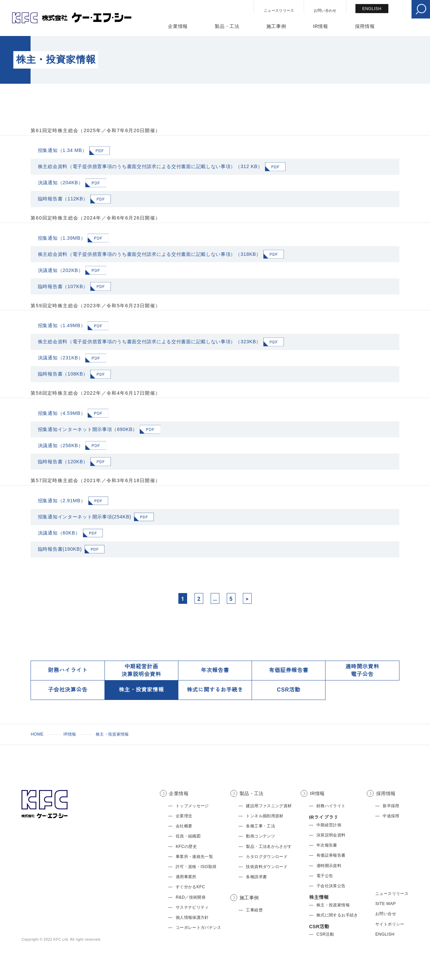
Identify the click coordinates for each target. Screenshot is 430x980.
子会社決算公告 (68, 690)
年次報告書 (215, 670)
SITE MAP (385, 904)
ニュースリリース (279, 10)
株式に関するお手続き (215, 690)
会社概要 (184, 826)
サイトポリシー (390, 924)
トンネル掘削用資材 (265, 816)
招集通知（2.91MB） (62, 501)
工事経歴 (254, 910)
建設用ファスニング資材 (269, 806)
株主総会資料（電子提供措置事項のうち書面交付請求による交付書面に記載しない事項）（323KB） (149, 342)
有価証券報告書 (289, 670)
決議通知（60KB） (59, 533)
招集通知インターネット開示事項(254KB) (85, 517)
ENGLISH (372, 9)
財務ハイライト (68, 670)
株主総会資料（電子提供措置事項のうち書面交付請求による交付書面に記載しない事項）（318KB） (149, 254)
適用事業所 (186, 877)
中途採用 (391, 816)
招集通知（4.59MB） (62, 413)
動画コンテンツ (261, 836)
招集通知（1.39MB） (62, 238)
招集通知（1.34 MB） (62, 150)
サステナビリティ (192, 907)
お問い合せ (386, 914)
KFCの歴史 (186, 847)
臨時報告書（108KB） (63, 374)
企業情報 (178, 26)
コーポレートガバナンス (199, 928)
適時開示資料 (329, 866)
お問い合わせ (325, 10)
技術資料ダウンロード (267, 867)
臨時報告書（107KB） (63, 286)
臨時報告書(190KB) (60, 549)
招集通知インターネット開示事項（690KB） (88, 429)
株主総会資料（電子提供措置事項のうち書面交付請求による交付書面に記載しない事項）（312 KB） (150, 166)
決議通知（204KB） (61, 183)
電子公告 (325, 876)
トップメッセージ (192, 806)
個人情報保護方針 (192, 917)
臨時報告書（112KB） (63, 199)
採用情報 (365, 26)
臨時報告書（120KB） (63, 462)
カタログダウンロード (267, 857)
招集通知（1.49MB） (62, 325)
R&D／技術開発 (191, 897)
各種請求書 (256, 877)
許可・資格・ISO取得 (196, 867)
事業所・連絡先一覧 (194, 857)
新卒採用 (391, 806)
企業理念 (184, 816)
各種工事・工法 (261, 826)
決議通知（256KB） (61, 445)
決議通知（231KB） (61, 358)
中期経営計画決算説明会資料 (141, 670)
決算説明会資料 (331, 835)
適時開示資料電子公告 (362, 670)
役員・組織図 (188, 836)
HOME (37, 734)
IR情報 (321, 26)
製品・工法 (227, 26)
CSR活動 (289, 690)
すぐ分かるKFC (190, 887)
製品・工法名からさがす (269, 847)
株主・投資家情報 (141, 690)
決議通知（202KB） (61, 270)
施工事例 (276, 26)
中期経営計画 (329, 825)
